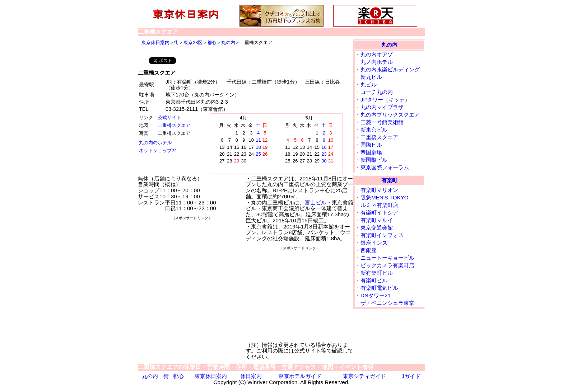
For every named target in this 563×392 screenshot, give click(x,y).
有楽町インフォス (382, 235)
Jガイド (411, 376)
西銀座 (369, 250)
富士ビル (316, 202)
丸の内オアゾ (377, 54)
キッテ (397, 100)
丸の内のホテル (155, 143)
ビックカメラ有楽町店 (387, 265)
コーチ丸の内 (377, 92)
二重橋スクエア (174, 125)
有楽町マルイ (377, 220)
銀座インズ (374, 243)
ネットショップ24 (158, 150)
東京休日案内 (155, 42)
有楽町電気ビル (379, 288)
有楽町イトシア (379, 212)
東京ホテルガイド (300, 376)
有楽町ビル (374, 280)
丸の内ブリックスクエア (390, 115)
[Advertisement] (192, 266)
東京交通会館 (377, 228)
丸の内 (228, 42)
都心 (212, 42)
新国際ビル (374, 160)
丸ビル (369, 84)
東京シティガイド (364, 376)
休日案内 (251, 376)
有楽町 (389, 180)
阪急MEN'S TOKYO (385, 197)
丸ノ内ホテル (377, 62)
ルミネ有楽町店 (379, 205)
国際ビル (371, 145)
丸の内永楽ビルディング (390, 69)
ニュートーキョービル (387, 258)
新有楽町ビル (377, 273)
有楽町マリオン (379, 190)
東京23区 (193, 42)
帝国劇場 (371, 152)
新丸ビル (371, 77)
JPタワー (372, 100)
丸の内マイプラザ (382, 107)
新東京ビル (374, 130)
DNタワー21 (376, 295)
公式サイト (169, 117)
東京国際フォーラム (385, 167)
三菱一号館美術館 (382, 122)
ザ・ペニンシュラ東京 (387, 303)
